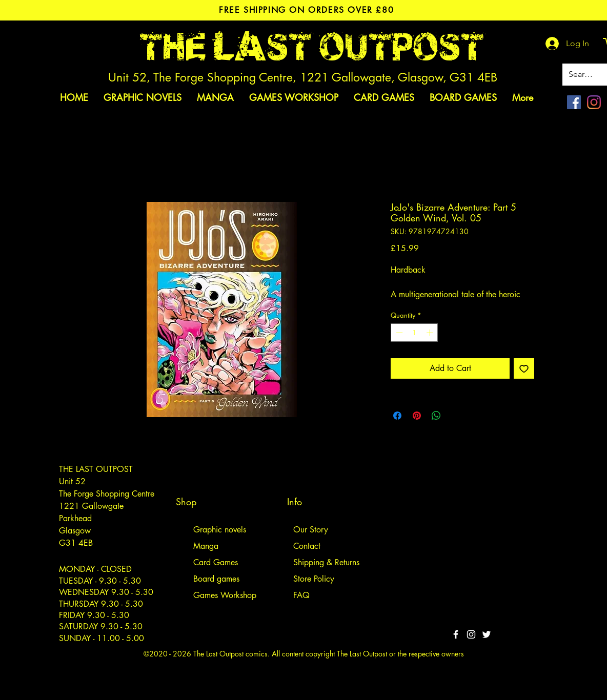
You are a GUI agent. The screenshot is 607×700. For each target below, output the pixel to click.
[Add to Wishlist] (524, 368)
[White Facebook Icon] (456, 634)
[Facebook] (574, 102)
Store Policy (314, 579)
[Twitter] (487, 634)
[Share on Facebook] (397, 416)
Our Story (311, 530)
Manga (206, 546)
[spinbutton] (414, 333)
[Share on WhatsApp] (436, 416)
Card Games (216, 562)
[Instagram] (594, 102)
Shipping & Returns (326, 562)
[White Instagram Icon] (471, 634)
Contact (307, 546)
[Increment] (431, 333)
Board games (216, 579)
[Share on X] (456, 416)
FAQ (301, 595)
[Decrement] (398, 333)
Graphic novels (220, 530)
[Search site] (583, 75)
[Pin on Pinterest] (417, 416)
